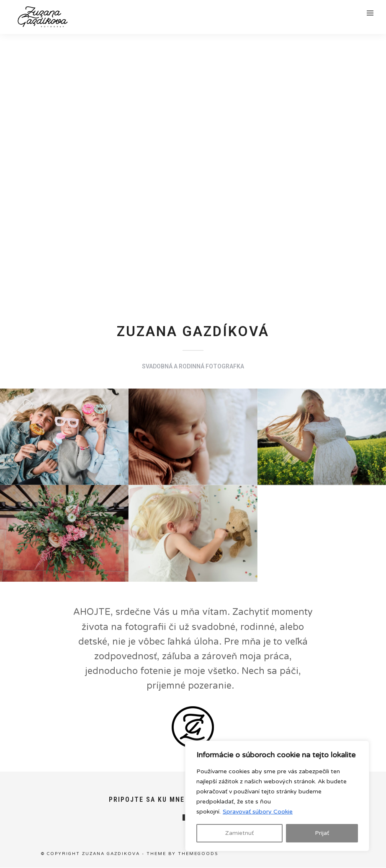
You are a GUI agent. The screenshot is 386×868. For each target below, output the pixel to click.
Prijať (322, 833)
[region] (277, 796)
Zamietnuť (239, 833)
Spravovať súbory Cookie (258, 812)
